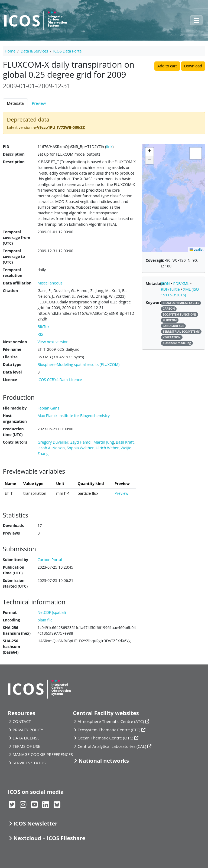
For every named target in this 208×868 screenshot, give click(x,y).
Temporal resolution (13, 273)
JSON (166, 284)
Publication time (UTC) (14, 570)
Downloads (13, 525)
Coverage (155, 260)
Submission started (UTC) (15, 583)
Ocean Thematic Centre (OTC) (105, 738)
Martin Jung (104, 442)
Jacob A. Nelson (51, 448)
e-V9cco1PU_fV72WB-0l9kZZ (59, 127)
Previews (12, 533)
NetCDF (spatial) (52, 612)
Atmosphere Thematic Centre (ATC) (111, 721)
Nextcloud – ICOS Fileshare (49, 838)
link (109, 147)
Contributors (15, 442)
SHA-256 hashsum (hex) (17, 630)
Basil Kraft (125, 442)
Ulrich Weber (107, 448)
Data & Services (34, 51)
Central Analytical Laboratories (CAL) (112, 746)
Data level (12, 372)
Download (193, 66)
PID (6, 147)
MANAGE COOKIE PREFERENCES (43, 754)
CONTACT (22, 721)
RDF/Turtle (171, 289)
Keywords (155, 302)
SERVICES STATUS (29, 763)
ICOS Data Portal (68, 51)
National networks (103, 761)
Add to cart (167, 66)
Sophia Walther (80, 448)
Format (10, 612)
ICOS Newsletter (35, 823)
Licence (10, 380)
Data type (12, 364)
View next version (53, 342)
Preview (39, 103)
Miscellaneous (50, 283)
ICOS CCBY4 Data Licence (60, 380)
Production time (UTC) (13, 432)
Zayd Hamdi (81, 442)
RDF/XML (182, 284)
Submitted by (16, 560)
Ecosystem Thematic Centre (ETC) (109, 730)
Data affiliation (17, 283)
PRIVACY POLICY (28, 730)
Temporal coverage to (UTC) (14, 256)
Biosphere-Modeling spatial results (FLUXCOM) (79, 364)
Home (10, 51)
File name (12, 349)
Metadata (15, 103)
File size (10, 357)
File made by (15, 408)
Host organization (15, 418)
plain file (45, 620)
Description (14, 154)
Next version (15, 342)
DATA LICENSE (26, 738)
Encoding (12, 620)
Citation (11, 291)
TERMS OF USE (26, 746)
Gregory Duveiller (53, 442)
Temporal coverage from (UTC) (17, 238)
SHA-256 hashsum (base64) (12, 646)
